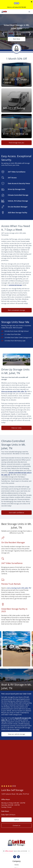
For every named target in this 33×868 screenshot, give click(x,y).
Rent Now (16, 39)
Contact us (16, 825)
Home (17, 865)
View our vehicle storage (17, 734)
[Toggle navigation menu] (30, 12)
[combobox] (16, 851)
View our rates (16, 428)
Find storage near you (16, 143)
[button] (15, 857)
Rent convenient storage (16, 310)
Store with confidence (16, 513)
